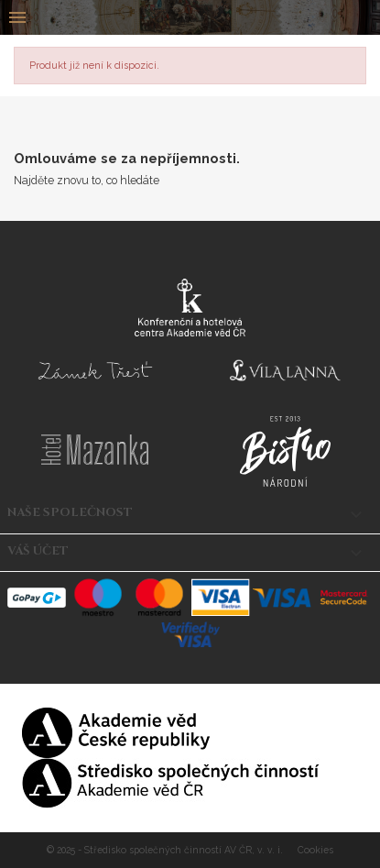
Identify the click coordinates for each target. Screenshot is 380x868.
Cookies (315, 850)
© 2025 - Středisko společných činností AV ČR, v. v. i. (166, 850)
